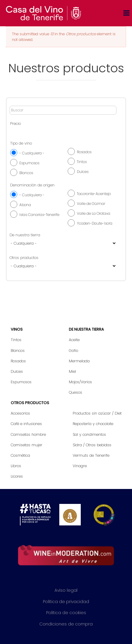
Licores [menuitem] (17, 476)
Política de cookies (66, 613)
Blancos (26, 173)
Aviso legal (66, 590)
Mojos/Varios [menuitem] (80, 382)
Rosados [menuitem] (18, 361)
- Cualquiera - (32, 153)
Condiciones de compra (66, 624)
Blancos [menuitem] (18, 351)
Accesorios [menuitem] (20, 413)
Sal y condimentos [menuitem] (89, 434)
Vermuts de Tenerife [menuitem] (91, 455)
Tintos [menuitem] (16, 340)
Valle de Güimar (91, 204)
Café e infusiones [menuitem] (26, 424)
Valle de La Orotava (94, 213)
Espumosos (29, 163)
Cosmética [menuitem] (20, 455)
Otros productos (24, 258)
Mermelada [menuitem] (79, 361)
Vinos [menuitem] (17, 329)
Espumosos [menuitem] (21, 382)
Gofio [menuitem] (73, 351)
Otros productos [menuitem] (30, 403)
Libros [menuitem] (16, 466)
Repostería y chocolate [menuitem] (93, 424)
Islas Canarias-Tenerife (39, 215)
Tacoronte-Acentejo (94, 194)
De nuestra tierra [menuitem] (86, 329)
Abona (25, 205)
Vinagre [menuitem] (80, 466)
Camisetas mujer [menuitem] (27, 445)
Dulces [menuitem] (17, 371)
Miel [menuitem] (72, 371)
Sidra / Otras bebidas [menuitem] (92, 445)
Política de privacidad (66, 602)
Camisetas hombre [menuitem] (28, 434)
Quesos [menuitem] (76, 392)
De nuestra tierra (25, 235)
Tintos (82, 162)
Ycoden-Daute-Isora (95, 223)
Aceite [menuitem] (74, 340)
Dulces (83, 172)
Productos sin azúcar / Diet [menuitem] (97, 413)
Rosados (84, 152)
